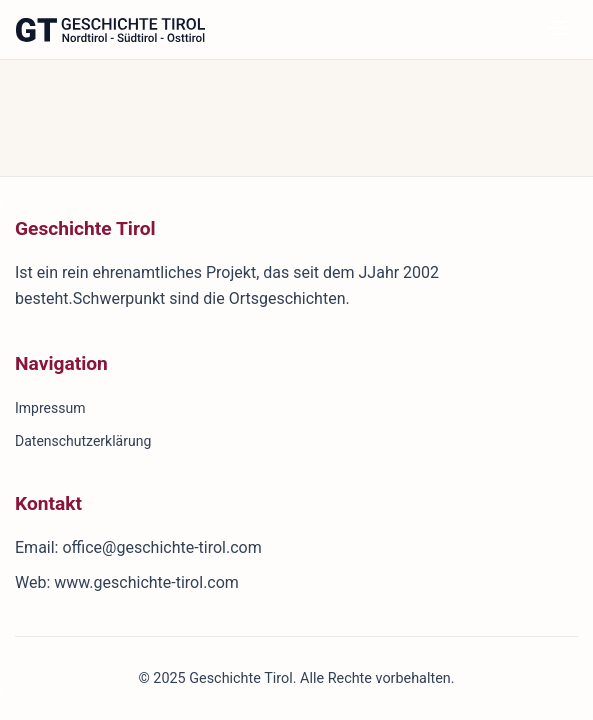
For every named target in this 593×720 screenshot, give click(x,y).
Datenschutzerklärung (83, 441)
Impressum (50, 408)
